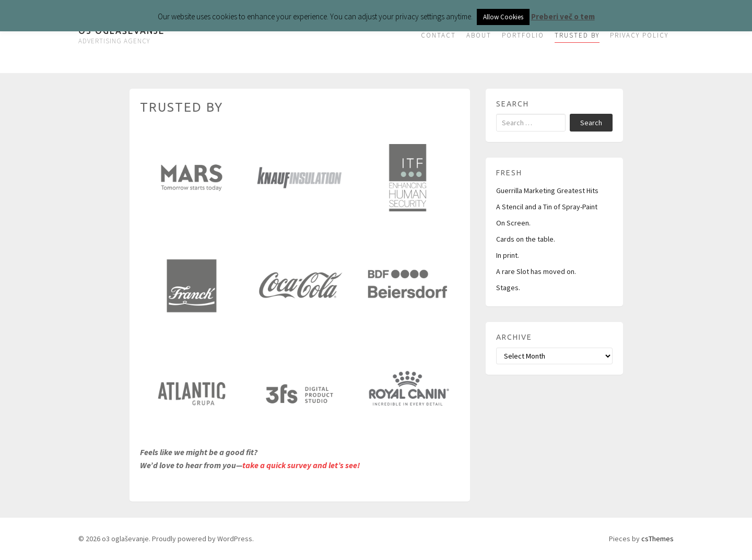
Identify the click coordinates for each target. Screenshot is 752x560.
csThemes (657, 539)
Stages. (508, 288)
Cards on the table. (526, 239)
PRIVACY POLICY (639, 35)
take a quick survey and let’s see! (301, 465)
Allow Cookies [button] (503, 17)
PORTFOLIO (523, 35)
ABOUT (479, 35)
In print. (508, 255)
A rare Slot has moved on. (536, 271)
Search (591, 123)
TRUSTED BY (577, 35)
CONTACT (438, 35)
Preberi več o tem (563, 16)
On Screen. (513, 223)
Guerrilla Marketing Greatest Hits (547, 190)
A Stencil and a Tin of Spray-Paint (547, 207)
